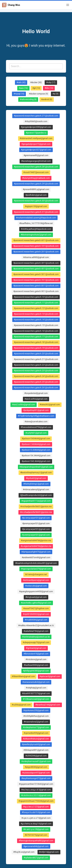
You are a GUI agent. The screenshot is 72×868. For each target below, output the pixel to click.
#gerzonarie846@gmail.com (36, 846)
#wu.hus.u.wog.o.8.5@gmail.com (36, 790)
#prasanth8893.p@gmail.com (36, 189)
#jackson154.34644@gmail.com (36, 456)
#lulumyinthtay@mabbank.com (36, 178)
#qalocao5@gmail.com (50, 676)
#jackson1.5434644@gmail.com (36, 444)
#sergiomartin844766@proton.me (36, 541)
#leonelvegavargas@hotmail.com (36, 161)
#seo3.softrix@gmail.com (36, 399)
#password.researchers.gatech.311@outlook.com (36, 212)
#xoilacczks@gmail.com (36, 586)
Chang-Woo (11, 5)
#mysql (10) (19, 94)
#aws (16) (23, 88)
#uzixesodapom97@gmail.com (36, 773)
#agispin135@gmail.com (36, 206)
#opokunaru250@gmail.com (36, 710)
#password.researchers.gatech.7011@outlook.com (36, 280)
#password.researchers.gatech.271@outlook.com (36, 116)
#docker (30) (36, 82)
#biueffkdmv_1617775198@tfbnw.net (36, 223)
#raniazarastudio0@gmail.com (36, 682)
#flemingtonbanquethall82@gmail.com (36, 841)
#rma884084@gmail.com (36, 620)
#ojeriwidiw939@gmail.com (36, 733)
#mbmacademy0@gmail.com (36, 490)
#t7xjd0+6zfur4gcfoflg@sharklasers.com (36, 416)
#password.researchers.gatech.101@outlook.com (36, 297)
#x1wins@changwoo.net (36, 575)
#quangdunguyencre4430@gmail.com (36, 591)
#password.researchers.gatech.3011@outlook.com (36, 263)
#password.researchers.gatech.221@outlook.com (36, 365)
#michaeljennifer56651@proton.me (36, 507)
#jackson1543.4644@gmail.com (36, 461)
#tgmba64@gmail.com (36, 648)
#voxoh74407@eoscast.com (36, 172)
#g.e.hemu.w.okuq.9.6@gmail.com (36, 824)
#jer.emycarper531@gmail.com (36, 529)
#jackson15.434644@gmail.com (36, 450)
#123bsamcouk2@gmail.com (36, 699)
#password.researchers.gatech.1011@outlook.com (36, 246)
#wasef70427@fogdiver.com (36, 608)
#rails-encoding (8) (28, 99)
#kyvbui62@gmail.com (36, 478)
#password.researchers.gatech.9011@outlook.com (36, 291)
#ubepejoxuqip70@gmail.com (36, 642)
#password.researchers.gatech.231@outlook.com (36, 371)
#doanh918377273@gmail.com (36, 693)
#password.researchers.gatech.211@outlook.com (36, 359)
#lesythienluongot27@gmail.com (36, 778)
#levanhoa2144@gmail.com (48, 705)
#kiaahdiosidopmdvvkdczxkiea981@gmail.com (36, 563)
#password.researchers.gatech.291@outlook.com (36, 184)
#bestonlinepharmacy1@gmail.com (36, 473)
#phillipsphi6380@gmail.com (36, 671)
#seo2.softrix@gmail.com (24, 405)
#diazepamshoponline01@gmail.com (36, 467)
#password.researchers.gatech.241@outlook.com (36, 376)
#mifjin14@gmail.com (49, 852)
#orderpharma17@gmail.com (36, 727)
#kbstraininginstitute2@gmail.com (36, 235)
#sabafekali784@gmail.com (36, 631)
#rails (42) (21, 82)
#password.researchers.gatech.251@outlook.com (36, 382)
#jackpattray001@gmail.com (36, 410)
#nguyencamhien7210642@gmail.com (36, 784)
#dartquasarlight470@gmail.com (36, 552)
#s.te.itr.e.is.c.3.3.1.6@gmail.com (36, 795)
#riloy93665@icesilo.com (36, 121)
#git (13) (36, 88)
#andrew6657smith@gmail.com (36, 558)
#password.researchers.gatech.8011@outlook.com (36, 286)
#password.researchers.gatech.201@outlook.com (36, 354)
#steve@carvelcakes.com (36, 422)
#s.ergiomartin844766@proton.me (36, 546)
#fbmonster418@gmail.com (36, 654)
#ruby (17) (51, 82)
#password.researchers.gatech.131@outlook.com (36, 314)
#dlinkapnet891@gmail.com (36, 750)
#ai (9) (55, 94)
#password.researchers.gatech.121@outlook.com (36, 308)
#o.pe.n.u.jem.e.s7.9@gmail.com (36, 818)
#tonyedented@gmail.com (36, 393)
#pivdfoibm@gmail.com (36, 195)
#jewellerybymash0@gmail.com (36, 744)
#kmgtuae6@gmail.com (36, 597)
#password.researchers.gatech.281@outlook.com (36, 167)
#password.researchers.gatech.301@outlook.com (36, 201)
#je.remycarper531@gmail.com (36, 518)
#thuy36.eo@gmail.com (24, 852)
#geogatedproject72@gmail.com (36, 144)
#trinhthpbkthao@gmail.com (36, 716)
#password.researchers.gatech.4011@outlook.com (36, 269)
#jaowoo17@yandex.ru (36, 133)
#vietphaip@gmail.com (36, 688)
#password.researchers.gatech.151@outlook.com (36, 325)
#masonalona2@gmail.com (36, 722)
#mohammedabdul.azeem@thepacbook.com (36, 218)
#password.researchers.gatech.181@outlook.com (36, 342)
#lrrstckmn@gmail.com (36, 659)
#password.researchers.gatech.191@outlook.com (36, 348)
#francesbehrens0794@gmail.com (36, 427)
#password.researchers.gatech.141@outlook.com (36, 320)
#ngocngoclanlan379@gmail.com (36, 569)
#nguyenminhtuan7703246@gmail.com (36, 801)
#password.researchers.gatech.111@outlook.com (36, 303)
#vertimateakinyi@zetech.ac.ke (36, 637)
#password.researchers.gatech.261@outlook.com (36, 388)
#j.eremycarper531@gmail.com (36, 535)
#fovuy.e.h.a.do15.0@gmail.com (36, 812)
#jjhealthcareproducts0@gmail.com (36, 495)
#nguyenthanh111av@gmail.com (36, 501)
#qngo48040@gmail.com (36, 767)
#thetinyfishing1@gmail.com (36, 484)
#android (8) (47, 99)
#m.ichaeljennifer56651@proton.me (36, 512)
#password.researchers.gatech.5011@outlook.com (36, 274)
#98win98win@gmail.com (23, 676)
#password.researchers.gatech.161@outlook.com (36, 331)
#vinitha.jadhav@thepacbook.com (36, 229)
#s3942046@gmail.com (36, 756)
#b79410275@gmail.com (36, 835)
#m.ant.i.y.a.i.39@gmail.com (36, 829)
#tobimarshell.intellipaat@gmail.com (36, 138)
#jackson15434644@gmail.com (36, 439)
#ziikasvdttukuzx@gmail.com (36, 739)
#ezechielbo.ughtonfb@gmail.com (36, 603)
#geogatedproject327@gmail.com (36, 150)
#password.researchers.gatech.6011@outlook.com (36, 240)
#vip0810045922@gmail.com (36, 614)
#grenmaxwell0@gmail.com (36, 155)
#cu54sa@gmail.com (21, 705)
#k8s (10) (49, 88)
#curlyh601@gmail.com (36, 433)
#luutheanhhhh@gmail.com (36, 665)
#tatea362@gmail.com (50, 405)
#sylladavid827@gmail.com (36, 858)
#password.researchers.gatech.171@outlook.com (36, 337)
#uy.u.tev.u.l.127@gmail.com (36, 807)
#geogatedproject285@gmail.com (36, 127)
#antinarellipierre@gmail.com (36, 580)
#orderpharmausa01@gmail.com (36, 761)
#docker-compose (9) (38, 94)
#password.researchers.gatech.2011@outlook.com (36, 252)
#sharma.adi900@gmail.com (36, 257)
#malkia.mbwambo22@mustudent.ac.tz (36, 625)
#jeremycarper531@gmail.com (36, 524)
